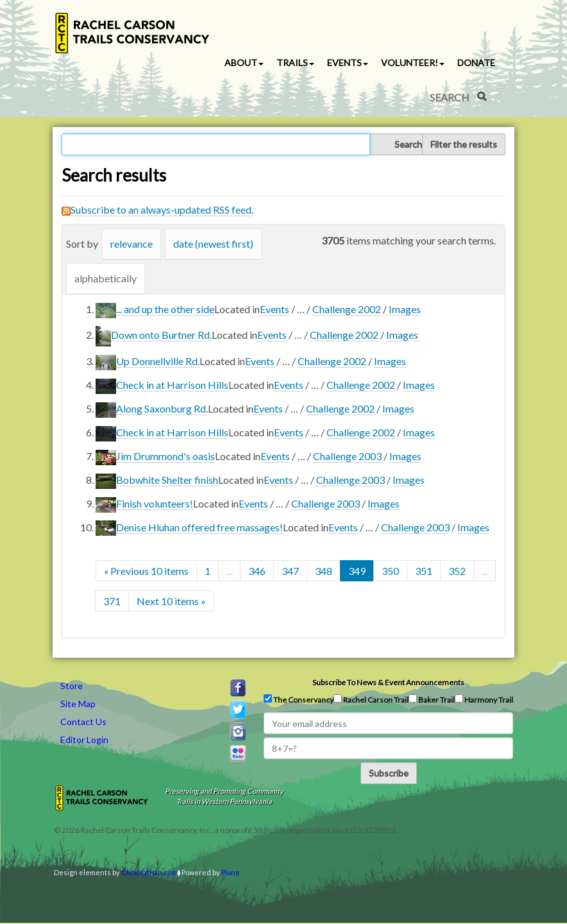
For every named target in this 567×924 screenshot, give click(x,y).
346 (257, 571)
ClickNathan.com (149, 872)
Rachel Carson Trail (371, 699)
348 (324, 571)
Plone (231, 872)
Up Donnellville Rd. (158, 361)
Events (275, 309)
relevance (131, 244)
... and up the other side (165, 309)
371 (112, 601)
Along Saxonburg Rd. (162, 408)
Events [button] (348, 63)
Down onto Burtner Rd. (161, 335)
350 (390, 571)
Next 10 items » (171, 601)
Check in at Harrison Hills (172, 385)
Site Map (78, 704)
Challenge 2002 (347, 309)
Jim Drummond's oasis (165, 456)
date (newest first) (213, 244)
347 (290, 571)
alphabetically (106, 278)
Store (72, 686)
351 (424, 571)
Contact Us (83, 722)
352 (457, 571)
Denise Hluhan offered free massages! (199, 527)
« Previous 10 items (146, 571)
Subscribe (389, 773)
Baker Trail (432, 699)
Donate (476, 63)
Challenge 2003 (347, 456)
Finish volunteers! (155, 503)
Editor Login (84, 740)
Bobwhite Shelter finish (167, 480)
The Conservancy (299, 699)
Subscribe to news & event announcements (388, 682)
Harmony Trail (484, 699)
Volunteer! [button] (413, 63)
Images (405, 309)
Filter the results (464, 144)
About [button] (244, 63)
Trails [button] (295, 63)
